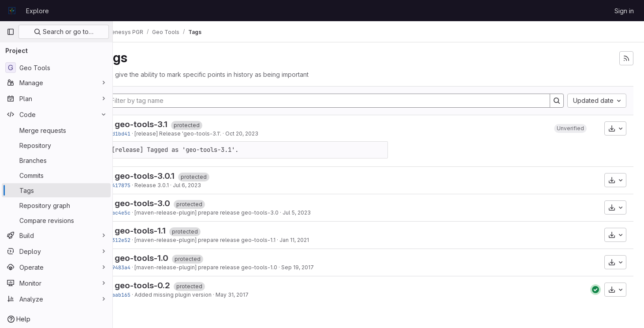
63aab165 (143, 295)
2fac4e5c (143, 213)
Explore (37, 11)
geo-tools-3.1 (166, 124)
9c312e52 (143, 240)
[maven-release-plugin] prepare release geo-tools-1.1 (230, 240)
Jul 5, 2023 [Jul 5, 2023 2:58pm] (321, 213)
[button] (570, 128)
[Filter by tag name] (340, 101)
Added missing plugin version (198, 295)
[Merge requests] (56, 130)
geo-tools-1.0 (166, 258)
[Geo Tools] (56, 68)
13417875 (143, 185)
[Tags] (56, 190)
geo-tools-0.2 (167, 285)
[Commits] (56, 175)
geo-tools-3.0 (167, 203)
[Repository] (56, 145)
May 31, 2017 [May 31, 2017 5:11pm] (257, 295)
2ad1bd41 (143, 134)
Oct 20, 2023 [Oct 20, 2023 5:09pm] (266, 134)
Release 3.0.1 (176, 185)
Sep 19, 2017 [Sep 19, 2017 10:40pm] (322, 267)
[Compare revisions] (56, 220)
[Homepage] (12, 11)
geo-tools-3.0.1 (169, 176)
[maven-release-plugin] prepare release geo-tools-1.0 (231, 267)
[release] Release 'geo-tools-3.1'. (203, 134)
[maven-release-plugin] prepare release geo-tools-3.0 (231, 213)
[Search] (557, 101)
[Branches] (56, 160)
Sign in (624, 11)
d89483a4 (143, 267)
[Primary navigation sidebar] (11, 32)
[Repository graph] (56, 205)
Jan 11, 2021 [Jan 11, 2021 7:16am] (319, 240)
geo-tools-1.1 (165, 231)
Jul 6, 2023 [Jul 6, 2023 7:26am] (212, 185)
